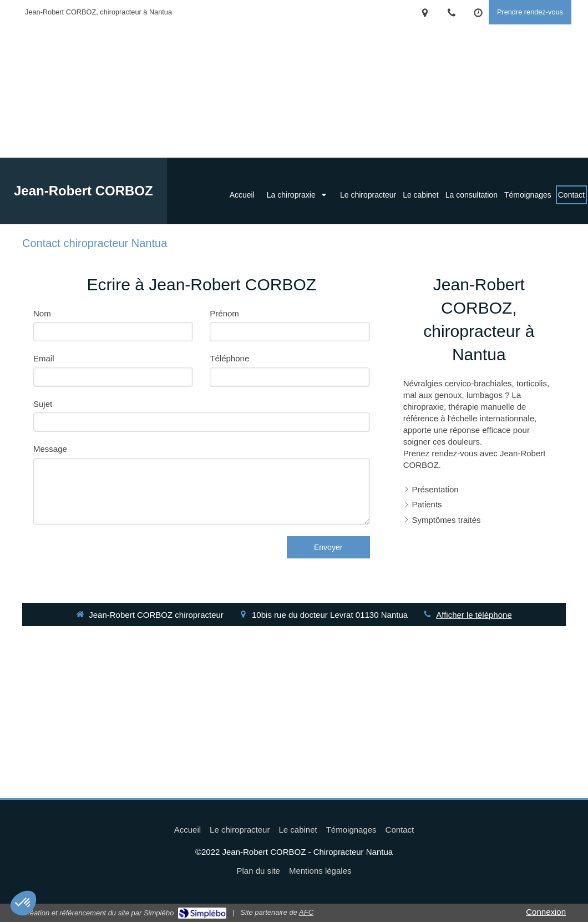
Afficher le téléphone (474, 615)
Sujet (43, 404)
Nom (42, 313)
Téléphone (229, 358)
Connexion (546, 912)
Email (44, 358)
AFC (306, 912)
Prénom (224, 313)
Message (50, 449)
